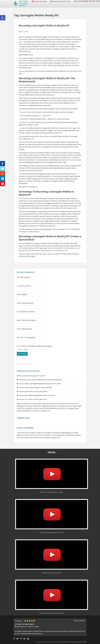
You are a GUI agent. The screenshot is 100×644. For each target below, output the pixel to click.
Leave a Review (80, 620)
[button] (3, 18)
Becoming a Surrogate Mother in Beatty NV (44, 25)
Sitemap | (75, 642)
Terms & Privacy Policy (24, 364)
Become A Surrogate (38, 1)
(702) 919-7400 (93, 1)
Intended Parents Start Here (59, 1)
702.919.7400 (82, 642)
